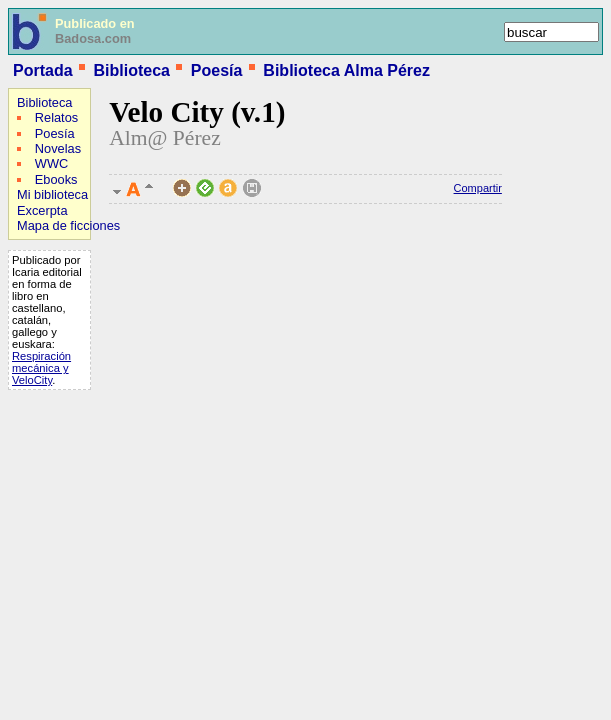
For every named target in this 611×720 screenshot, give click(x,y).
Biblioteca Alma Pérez (346, 70)
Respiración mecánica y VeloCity (41, 368)
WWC (51, 163)
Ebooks (56, 179)
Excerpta (42, 210)
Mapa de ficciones (68, 225)
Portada (43, 70)
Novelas (58, 148)
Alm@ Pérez (165, 138)
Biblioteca (131, 70)
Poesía (217, 70)
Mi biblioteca (52, 194)
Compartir (478, 188)
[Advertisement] (68, 526)
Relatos (56, 117)
